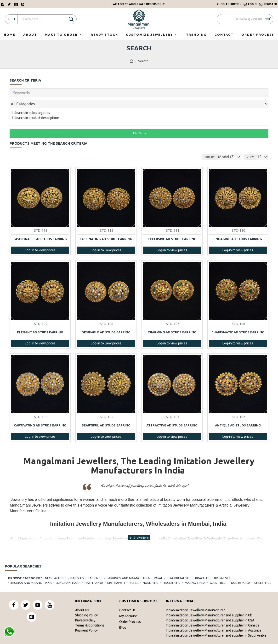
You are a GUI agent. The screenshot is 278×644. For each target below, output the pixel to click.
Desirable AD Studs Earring (106, 322)
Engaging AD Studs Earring (238, 228)
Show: (252, 146)
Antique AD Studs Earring (238, 415)
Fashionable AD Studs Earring (40, 228)
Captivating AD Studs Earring (40, 415)
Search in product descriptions (35, 107)
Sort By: (206, 146)
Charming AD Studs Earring (172, 322)
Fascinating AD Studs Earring (106, 228)
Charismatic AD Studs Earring (238, 322)
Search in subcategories (30, 102)
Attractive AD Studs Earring (172, 415)
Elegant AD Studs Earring (40, 322)
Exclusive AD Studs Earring (172, 228)
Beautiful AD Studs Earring (106, 415)
